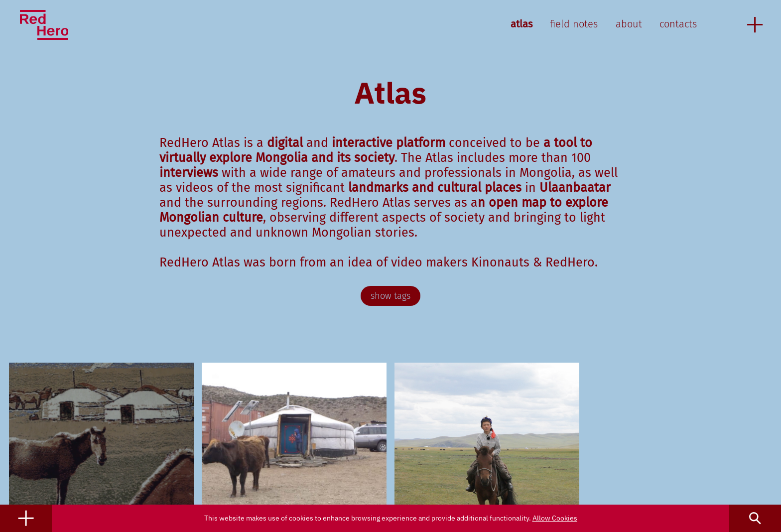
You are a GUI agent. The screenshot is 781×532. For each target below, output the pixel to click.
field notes (574, 24)
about (629, 24)
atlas (521, 24)
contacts (678, 24)
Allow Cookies (555, 518)
